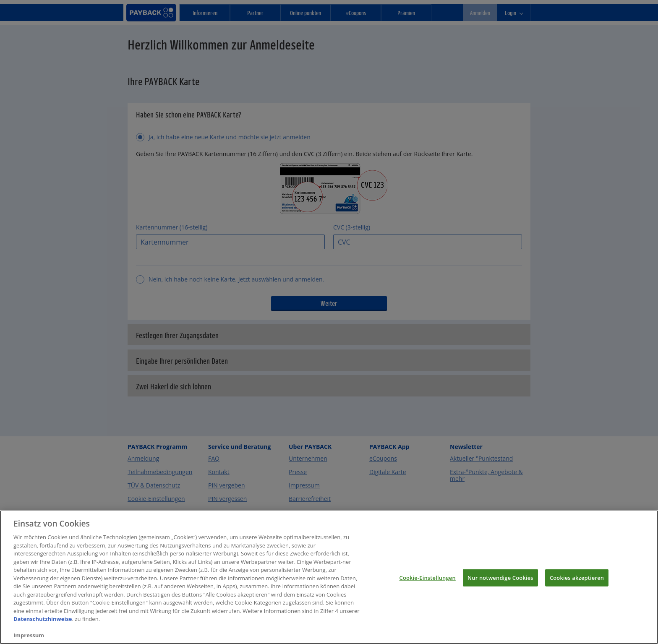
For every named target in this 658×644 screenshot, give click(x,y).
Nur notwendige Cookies (500, 586)
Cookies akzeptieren (577, 586)
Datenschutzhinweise (43, 627)
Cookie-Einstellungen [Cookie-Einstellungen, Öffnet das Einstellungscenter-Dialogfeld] (428, 586)
